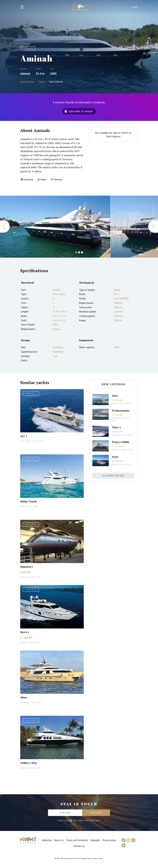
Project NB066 (120, 442)
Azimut (115, 403)
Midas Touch (28, 501)
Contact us (79, 846)
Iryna (115, 457)
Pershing (24, 577)
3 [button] (82, 252)
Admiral (25, 74)
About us (59, 840)
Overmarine (117, 418)
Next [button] (153, 227)
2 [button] (79, 252)
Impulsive (27, 567)
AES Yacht (116, 450)
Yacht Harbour (80, 8)
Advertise (47, 840)
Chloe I (116, 427)
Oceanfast (24, 768)
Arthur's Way (28, 763)
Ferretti (23, 643)
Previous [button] (5, 227)
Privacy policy (109, 840)
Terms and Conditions (77, 840)
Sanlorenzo (25, 702)
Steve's (25, 632)
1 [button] (76, 252)
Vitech (23, 506)
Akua (24, 697)
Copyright (95, 840)
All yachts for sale (113, 476)
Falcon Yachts (25, 441)
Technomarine (121, 411)
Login (134, 7)
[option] (55, 227)
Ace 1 (24, 436)
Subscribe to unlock (80, 111)
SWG (115, 396)
